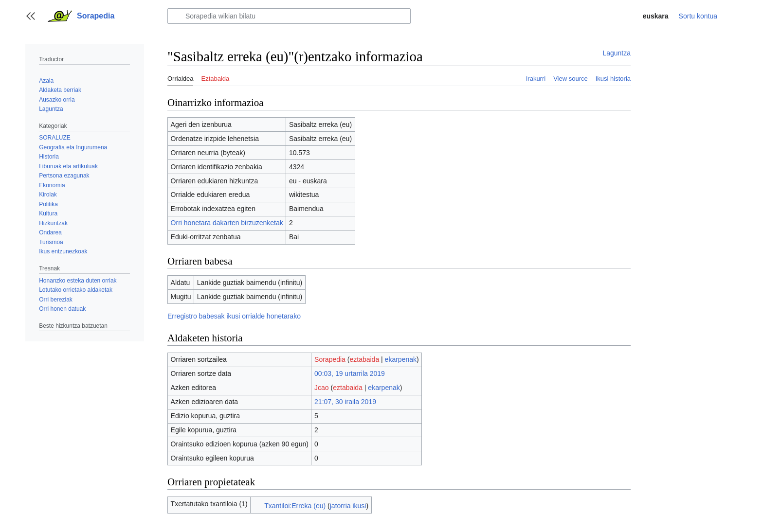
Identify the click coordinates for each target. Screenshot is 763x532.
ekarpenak (401, 359)
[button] (31, 16)
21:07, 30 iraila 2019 (345, 402)
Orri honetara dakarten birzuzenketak (227, 223)
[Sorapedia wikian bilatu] (289, 16)
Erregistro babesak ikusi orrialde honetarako (234, 316)
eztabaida (364, 359)
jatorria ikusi (348, 506)
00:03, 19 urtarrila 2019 (350, 373)
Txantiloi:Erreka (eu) (295, 506)
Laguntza (617, 53)
